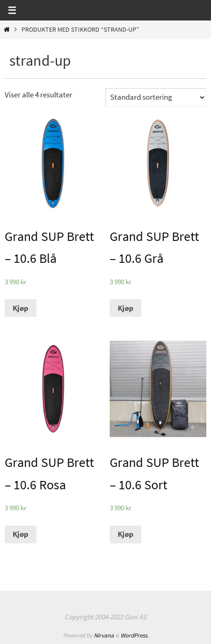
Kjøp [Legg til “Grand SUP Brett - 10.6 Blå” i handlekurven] (21, 308)
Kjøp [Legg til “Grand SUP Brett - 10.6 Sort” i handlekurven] (126, 534)
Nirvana (104, 635)
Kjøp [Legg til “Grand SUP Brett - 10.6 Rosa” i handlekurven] (21, 534)
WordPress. (134, 635)
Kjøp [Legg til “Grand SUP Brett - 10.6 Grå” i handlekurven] (126, 308)
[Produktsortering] (156, 97)
